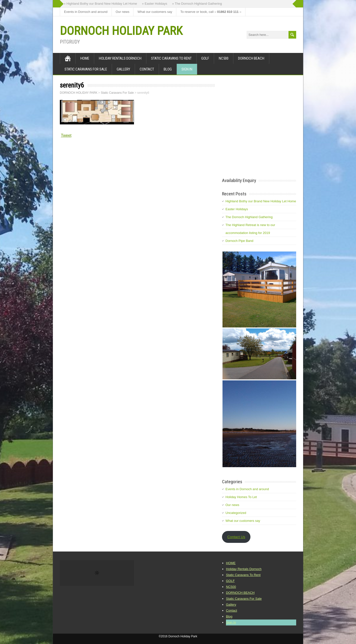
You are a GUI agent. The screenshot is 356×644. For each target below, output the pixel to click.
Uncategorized (236, 513)
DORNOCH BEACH (251, 58)
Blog (168, 69)
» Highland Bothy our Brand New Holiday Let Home (100, 4)
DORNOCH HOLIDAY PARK (121, 31)
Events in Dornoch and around (86, 12)
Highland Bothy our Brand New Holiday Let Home (261, 201)
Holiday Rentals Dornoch (120, 58)
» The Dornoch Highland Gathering (197, 4)
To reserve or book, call (211, 12)
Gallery (123, 69)
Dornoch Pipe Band (239, 241)
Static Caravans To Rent (171, 58)
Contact (147, 69)
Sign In (187, 69)
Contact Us (236, 537)
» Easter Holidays (155, 4)
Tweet (66, 135)
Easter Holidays (237, 209)
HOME (85, 58)
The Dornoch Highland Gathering (249, 217)
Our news (123, 12)
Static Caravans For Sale (86, 69)
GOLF (205, 58)
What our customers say (155, 12)
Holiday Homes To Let (241, 497)
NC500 (224, 58)
